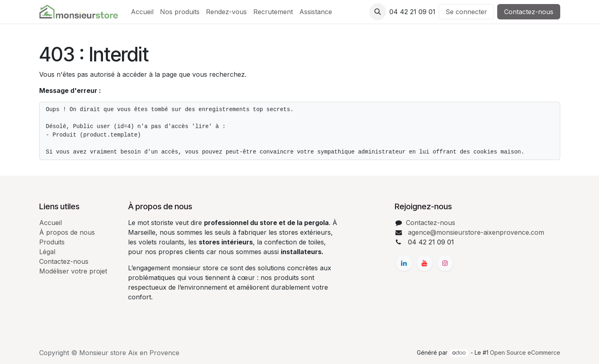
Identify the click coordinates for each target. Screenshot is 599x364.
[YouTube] (425, 263)
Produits (52, 242)
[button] (378, 12)
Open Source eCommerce (525, 352)
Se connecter (466, 12)
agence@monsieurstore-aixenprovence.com (475, 232)
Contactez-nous (529, 12)
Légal (47, 252)
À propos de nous (67, 232)
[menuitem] (142, 12)
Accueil (50, 223)
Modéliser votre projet (73, 271)
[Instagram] (445, 263)
